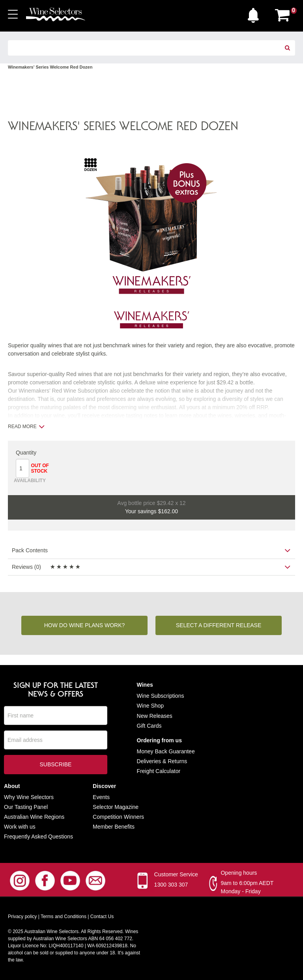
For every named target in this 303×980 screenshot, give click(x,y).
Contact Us (102, 917)
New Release (153, 716)
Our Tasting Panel (26, 807)
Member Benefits (114, 827)
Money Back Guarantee (166, 752)
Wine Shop (150, 706)
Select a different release (219, 626)
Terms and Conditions (64, 917)
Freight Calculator (159, 772)
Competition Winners (118, 817)
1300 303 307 (171, 885)
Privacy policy (22, 917)
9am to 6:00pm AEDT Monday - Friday (247, 888)
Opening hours (239, 874)
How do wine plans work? (85, 626)
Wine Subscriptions (161, 696)
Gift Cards (149, 726)
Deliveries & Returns (162, 762)
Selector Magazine (116, 807)
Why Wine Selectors (29, 797)
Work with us (20, 827)
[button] (255, 13)
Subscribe (55, 766)
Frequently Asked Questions (38, 837)
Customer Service (176, 875)
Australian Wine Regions (34, 817)
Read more (26, 427)
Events (101, 797)
